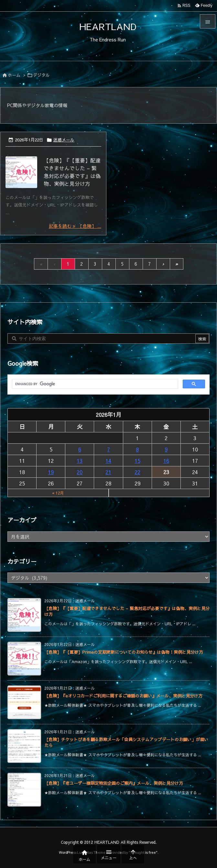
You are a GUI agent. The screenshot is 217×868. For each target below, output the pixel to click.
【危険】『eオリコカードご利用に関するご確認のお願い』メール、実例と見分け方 (123, 696)
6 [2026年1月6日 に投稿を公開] (80, 449)
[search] (94, 384)
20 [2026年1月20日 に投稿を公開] (80, 472)
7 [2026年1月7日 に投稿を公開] (108, 449)
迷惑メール (64, 140)
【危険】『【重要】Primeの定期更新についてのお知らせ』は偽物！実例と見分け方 (124, 652)
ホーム (14, 75)
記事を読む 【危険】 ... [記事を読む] (75, 226)
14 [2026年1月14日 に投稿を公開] (108, 461)
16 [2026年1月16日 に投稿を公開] (166, 461)
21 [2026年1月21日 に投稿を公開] (108, 472)
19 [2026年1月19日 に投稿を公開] (51, 472)
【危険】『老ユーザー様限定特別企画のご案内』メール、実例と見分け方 (114, 783)
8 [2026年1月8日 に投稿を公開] (137, 449)
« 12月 (58, 493)
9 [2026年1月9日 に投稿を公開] (166, 449)
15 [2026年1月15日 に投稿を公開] (137, 461)
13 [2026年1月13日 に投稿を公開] (80, 461)
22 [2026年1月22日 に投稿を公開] (137, 472)
